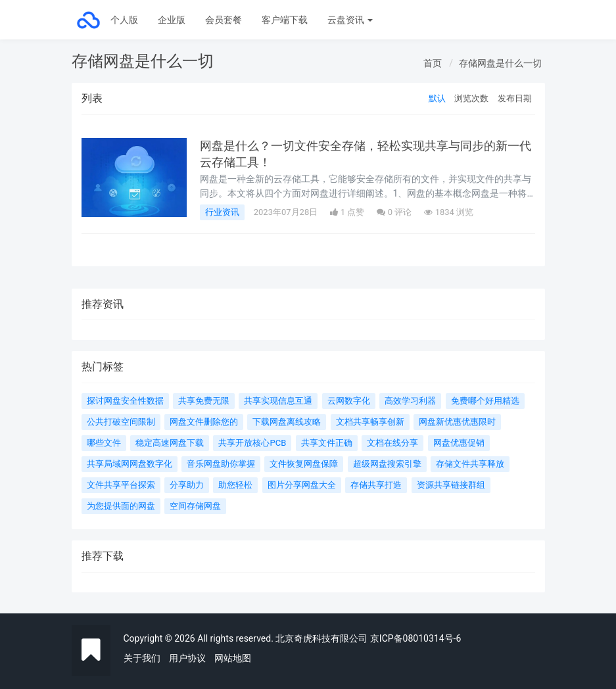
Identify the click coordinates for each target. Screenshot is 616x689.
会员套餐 (224, 20)
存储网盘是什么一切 (500, 63)
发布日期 (515, 98)
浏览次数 (471, 98)
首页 (433, 63)
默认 (437, 98)
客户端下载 (285, 20)
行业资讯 (222, 212)
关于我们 (142, 658)
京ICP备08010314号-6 (415, 638)
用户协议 (187, 658)
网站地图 (233, 658)
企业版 (172, 20)
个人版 (124, 20)
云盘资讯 (350, 20)
